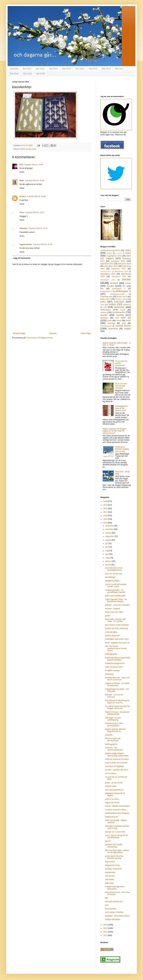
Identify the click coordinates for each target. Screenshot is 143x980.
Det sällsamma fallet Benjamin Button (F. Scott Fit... (117, 702)
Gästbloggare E (106, 291)
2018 (106, 509)
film (124, 286)
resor (34, 149)
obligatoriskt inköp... (113, 865)
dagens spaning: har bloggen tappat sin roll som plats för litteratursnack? (114, 431)
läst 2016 (106, 69)
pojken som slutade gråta (115, 596)
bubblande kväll (111, 817)
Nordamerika (119, 312)
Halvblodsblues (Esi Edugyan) (117, 813)
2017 (106, 512)
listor (102, 305)
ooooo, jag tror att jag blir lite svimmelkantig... (116, 836)
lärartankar (119, 307)
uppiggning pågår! (112, 581)
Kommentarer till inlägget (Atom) (39, 338)
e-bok (128, 283)
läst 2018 (14, 74)
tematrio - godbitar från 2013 (116, 770)
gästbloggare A (119, 289)
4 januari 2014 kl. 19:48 (36, 196)
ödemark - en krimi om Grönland (114, 696)
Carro (22, 212)
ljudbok (112, 304)
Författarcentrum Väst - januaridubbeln (114, 724)
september (110, 536)
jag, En (108, 841)
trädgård (127, 329)
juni (107, 547)
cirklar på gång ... (112, 632)
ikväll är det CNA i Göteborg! (116, 628)
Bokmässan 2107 (108, 280)
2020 (106, 501)
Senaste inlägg (19, 333)
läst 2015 (93, 69)
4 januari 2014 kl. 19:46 (35, 180)
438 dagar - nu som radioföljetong (113, 719)
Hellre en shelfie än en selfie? (117, 759)
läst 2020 (41, 74)
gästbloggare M (123, 291)
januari (108, 565)
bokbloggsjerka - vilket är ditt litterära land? (122, 408)
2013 (106, 925)
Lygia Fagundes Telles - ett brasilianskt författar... (116, 600)
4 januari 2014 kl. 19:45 (34, 165)
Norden (104, 315)
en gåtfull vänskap (112, 670)
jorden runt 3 (122, 297)
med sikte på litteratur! (114, 902)
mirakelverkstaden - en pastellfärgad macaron (115, 591)
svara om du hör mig (113, 574)
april (107, 554)
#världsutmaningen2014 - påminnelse (115, 888)
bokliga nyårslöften (113, 919)
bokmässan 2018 (108, 274)
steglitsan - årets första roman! (117, 916)
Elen (21, 165)
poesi (110, 321)
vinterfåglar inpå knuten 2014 (117, 639)
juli (107, 544)
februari (109, 561)
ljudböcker (127, 305)
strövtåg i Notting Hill (113, 869)
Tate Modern (110, 876)
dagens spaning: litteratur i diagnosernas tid (116, 730)
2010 (106, 935)
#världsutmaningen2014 (110, 251)
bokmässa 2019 (106, 271)
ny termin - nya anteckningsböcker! (114, 749)
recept (119, 321)
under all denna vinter (114, 667)
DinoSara (24, 228)
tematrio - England (112, 609)
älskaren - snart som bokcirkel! (117, 605)
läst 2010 (27, 69)
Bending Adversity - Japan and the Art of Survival (117, 679)
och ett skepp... (111, 773)
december (110, 526)
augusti (109, 540)
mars (108, 558)
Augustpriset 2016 (114, 256)
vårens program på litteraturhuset (113, 739)
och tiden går (123, 318)
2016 (106, 516)
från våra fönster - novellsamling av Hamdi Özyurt (116, 648)
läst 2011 (40, 69)
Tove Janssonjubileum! (114, 790)
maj (107, 551)
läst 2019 (27, 74)
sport (124, 323)
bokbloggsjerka (111, 654)
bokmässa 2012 (118, 261)
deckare (114, 283)
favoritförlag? (110, 577)
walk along (109, 883)
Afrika (128, 250)
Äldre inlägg (86, 333)
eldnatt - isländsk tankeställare (117, 806)
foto (102, 289)
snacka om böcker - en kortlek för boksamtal (117, 684)
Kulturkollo (119, 302)
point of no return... (113, 799)
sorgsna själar (111, 786)
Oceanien (104, 318)
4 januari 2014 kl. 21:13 (38, 228)
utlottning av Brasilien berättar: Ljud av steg (122, 449)
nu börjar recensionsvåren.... (117, 810)
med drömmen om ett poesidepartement (114, 569)
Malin (22, 180)
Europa (29, 149)
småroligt (111, 323)
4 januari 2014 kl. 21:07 (35, 212)
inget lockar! (110, 862)
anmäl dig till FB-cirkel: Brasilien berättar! (114, 857)
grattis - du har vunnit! (114, 783)
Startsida (14, 69)
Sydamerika (113, 329)
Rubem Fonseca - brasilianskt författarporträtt (117, 713)
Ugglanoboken (26, 244)
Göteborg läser (106, 297)
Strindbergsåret (106, 326)
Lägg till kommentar (22, 258)
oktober (109, 533)
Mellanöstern (106, 310)
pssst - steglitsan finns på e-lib (117, 643)
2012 (106, 928)
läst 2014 (80, 69)
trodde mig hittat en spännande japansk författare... (118, 659)
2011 (106, 932)
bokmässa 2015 (111, 266)
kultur (103, 302)
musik (123, 310)
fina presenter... (111, 909)
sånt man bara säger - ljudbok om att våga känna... (117, 851)
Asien (128, 253)
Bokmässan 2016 (121, 271)
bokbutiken (109, 674)
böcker (23, 149)
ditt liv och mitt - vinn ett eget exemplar (121, 386)
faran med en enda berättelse (117, 625)
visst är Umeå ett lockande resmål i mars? (116, 585)
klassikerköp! (110, 872)
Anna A (23, 196)
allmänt (109, 253)
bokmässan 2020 (119, 276)
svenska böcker (123, 326)
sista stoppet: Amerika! (114, 912)
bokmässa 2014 (124, 264)
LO (105, 307)
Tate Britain (110, 879)
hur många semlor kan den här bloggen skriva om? (117, 707)
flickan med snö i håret (114, 612)
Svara (22, 172)
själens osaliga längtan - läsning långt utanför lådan (117, 754)
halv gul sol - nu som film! (115, 832)
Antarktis (119, 253)
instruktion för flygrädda (114, 766)
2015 (106, 519)
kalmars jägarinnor (112, 636)
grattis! (108, 616)
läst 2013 (67, 69)
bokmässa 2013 (107, 264)
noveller (120, 315)
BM (106, 898)
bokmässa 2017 (119, 269)
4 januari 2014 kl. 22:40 (43, 244)
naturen (104, 312)
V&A (107, 905)
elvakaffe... (109, 735)
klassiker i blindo (121, 299)
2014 (106, 523)
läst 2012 (53, 69)
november (110, 529)
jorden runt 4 (106, 299)
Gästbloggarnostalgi (117, 294)
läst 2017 (119, 69)
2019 (106, 505)
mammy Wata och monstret (116, 763)
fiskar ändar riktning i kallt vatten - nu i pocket (115, 620)
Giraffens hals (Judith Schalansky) (114, 846)
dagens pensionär (112, 803)
